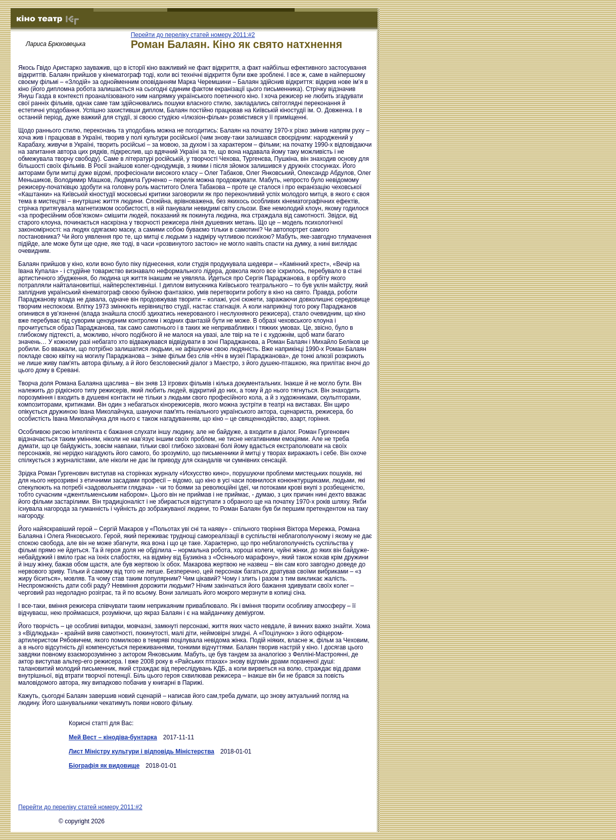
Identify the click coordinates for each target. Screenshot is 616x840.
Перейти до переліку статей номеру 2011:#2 (193, 35)
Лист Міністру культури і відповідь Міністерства (141, 751)
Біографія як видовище (104, 766)
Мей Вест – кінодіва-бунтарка (113, 737)
